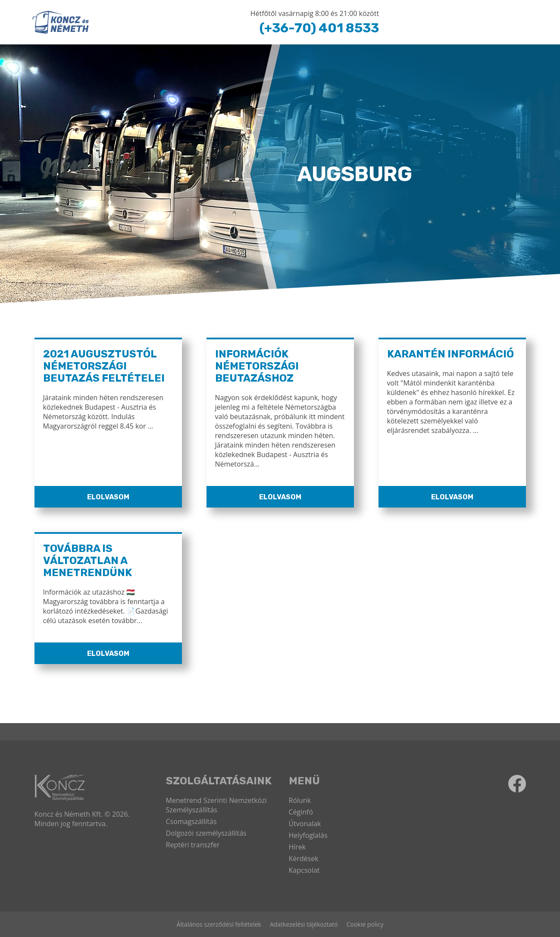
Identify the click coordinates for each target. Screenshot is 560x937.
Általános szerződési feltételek (219, 924)
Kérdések (304, 859)
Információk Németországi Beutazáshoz (257, 366)
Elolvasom (108, 497)
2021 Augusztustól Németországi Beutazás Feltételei (104, 366)
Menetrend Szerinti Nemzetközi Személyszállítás (216, 805)
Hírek (297, 847)
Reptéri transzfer (193, 845)
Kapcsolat (304, 870)
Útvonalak (305, 824)
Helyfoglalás (308, 835)
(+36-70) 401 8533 (319, 28)
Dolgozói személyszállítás (206, 833)
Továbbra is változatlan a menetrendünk (88, 561)
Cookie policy (365, 924)
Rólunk (300, 800)
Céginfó (301, 812)
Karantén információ (451, 354)
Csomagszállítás (191, 821)
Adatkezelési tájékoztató (304, 924)
